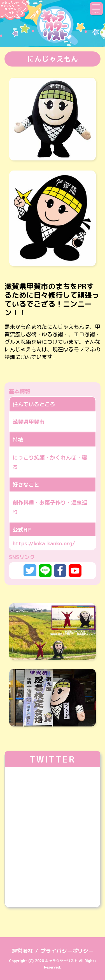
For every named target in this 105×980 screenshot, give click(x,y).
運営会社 (22, 951)
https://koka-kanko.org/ (44, 543)
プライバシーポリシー (67, 951)
